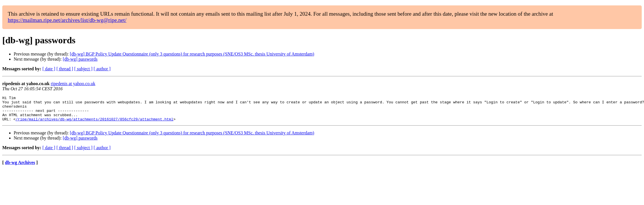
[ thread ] (65, 69)
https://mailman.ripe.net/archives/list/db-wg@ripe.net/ (67, 20)
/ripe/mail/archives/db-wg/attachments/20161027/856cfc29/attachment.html (95, 124)
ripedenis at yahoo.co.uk (73, 84)
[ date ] (49, 69)
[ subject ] (83, 69)
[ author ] (102, 69)
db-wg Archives (20, 168)
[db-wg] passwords (80, 59)
